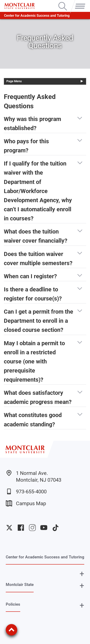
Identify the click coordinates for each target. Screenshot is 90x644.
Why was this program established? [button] (32, 123)
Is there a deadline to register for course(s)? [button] (33, 293)
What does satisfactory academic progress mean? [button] (38, 397)
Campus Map (26, 503)
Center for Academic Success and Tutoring (37, 16)
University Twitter (9, 528)
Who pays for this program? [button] (26, 145)
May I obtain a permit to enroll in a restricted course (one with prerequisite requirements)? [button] (34, 361)
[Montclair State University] (19, 6)
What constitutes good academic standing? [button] (33, 419)
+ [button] (82, 574)
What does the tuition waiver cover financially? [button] (36, 236)
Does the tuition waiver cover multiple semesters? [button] (38, 258)
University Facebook (21, 528)
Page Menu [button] (14, 81)
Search (63, 2)
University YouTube (44, 528)
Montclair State (20, 585)
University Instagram (32, 528)
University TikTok (56, 528)
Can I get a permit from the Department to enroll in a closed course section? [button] (39, 320)
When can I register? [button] (30, 276)
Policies (13, 604)
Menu (79, 2)
